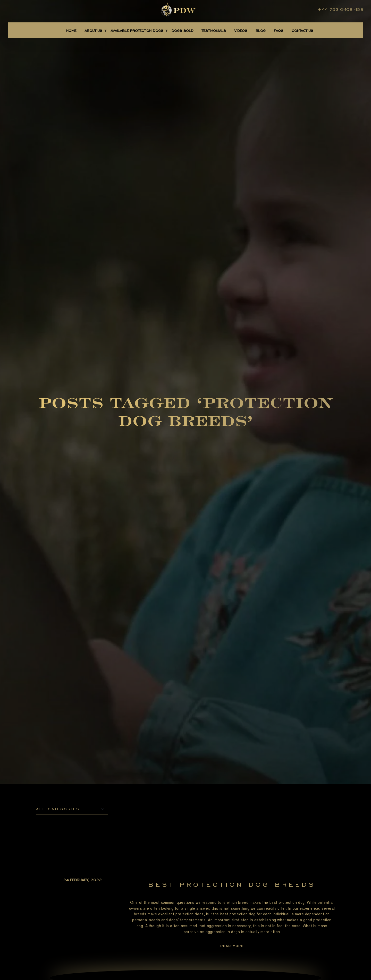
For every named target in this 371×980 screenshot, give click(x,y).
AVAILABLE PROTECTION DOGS (137, 31)
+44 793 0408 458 (340, 9)
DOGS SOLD (183, 31)
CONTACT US (302, 31)
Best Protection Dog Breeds (232, 884)
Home (71, 31)
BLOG (261, 31)
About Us (93, 31)
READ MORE (232, 946)
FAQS (279, 31)
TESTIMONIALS (214, 31)
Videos (241, 31)
